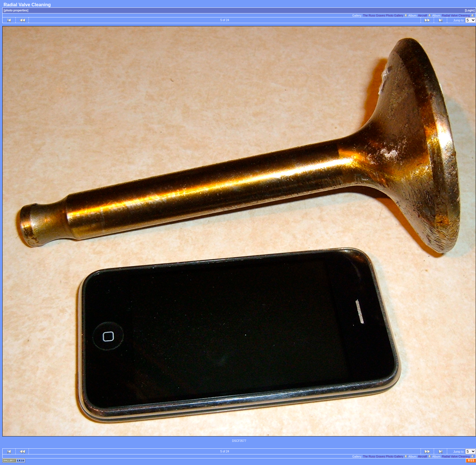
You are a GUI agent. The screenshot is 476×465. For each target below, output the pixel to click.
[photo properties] (16, 10)
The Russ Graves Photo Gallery (385, 16)
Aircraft (425, 16)
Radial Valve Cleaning (458, 16)
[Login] (470, 10)
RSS (471, 461)
